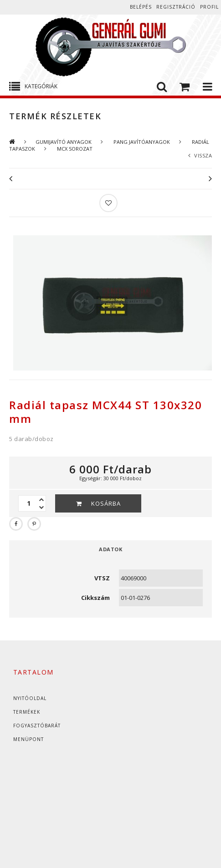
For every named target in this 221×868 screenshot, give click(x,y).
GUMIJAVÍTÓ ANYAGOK (64, 142)
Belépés (141, 7)
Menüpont (28, 739)
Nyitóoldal (30, 698)
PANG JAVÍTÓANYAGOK (141, 142)
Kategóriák (41, 86)
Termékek (27, 712)
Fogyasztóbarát (37, 726)
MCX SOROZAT (74, 149)
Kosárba (106, 503)
